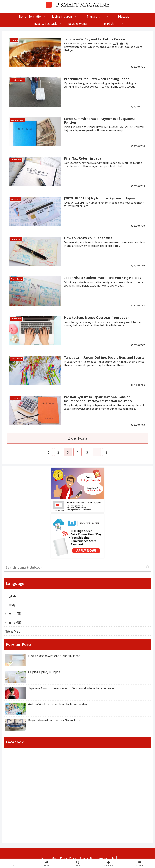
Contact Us (87, 858)
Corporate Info (106, 858)
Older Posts (77, 438)
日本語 (10, 605)
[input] (77, 567)
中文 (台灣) (13, 623)
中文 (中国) (13, 614)
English (11, 596)
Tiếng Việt (13, 632)
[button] (148, 567)
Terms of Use (49, 858)
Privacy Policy (68, 858)
